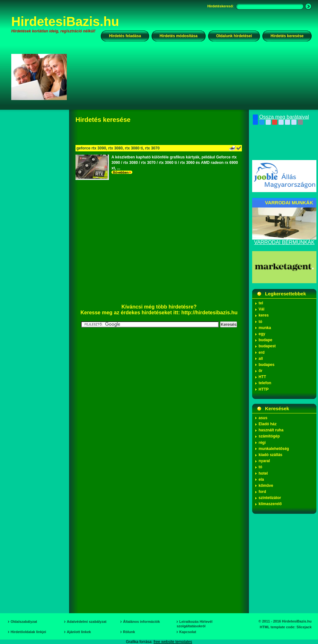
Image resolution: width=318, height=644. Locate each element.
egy (262, 334)
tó (260, 322)
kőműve (266, 486)
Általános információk (141, 622)
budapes (266, 365)
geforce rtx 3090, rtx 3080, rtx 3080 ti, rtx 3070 (118, 148)
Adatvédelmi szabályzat (87, 622)
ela (261, 479)
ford (262, 492)
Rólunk (129, 632)
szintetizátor (270, 498)
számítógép (269, 436)
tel (261, 303)
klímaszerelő (270, 504)
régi (262, 443)
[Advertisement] (98, 82)
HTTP (264, 389)
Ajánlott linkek (79, 632)
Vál (261, 309)
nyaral (264, 461)
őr (261, 371)
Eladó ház (268, 424)
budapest (267, 346)
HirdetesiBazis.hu (65, 21)
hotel (263, 473)
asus (263, 418)
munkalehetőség (274, 449)
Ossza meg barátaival (281, 117)
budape (265, 340)
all (261, 359)
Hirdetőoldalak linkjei (28, 632)
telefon (265, 383)
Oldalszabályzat (24, 622)
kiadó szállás (270, 455)
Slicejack (304, 627)
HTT (262, 377)
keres (264, 315)
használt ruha (271, 430)
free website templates (173, 642)
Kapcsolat (188, 632)
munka (265, 328)
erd (262, 352)
